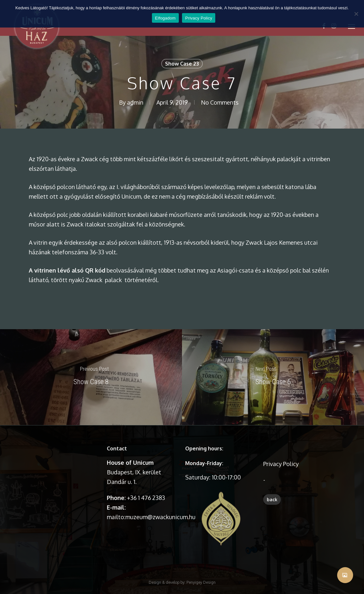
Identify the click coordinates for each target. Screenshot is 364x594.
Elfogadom (165, 18)
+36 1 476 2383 (146, 498)
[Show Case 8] (91, 377)
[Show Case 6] (273, 377)
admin (135, 102)
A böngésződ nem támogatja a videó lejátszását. (65, 461)
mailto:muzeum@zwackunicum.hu (151, 517)
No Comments (220, 102)
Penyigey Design (201, 567)
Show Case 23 (182, 64)
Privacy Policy (281, 464)
